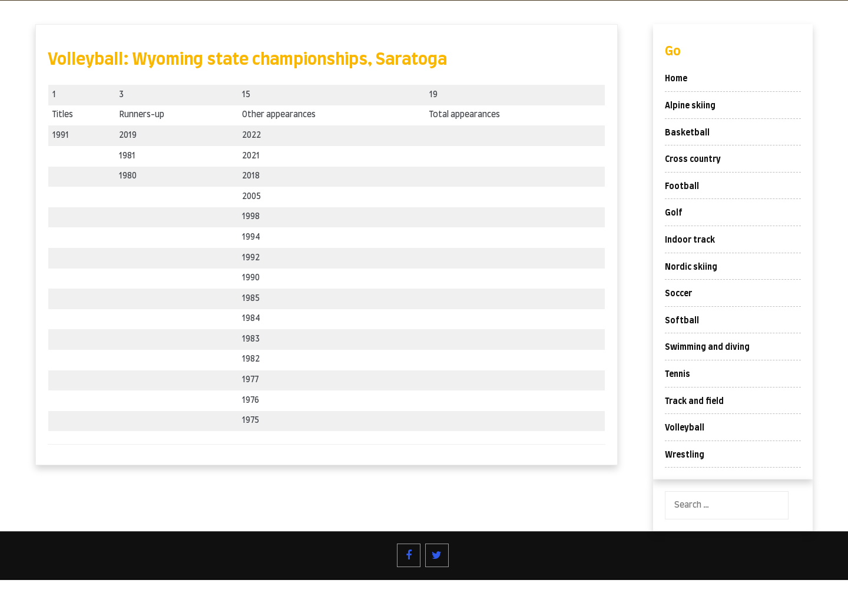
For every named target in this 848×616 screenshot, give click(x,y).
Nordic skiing (691, 267)
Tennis (678, 375)
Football (682, 187)
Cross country (693, 160)
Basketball (687, 133)
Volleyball (685, 428)
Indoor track (690, 240)
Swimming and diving (707, 347)
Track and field (694, 402)
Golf (674, 213)
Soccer (678, 294)
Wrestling (685, 455)
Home (676, 79)
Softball (682, 321)
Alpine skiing (690, 106)
